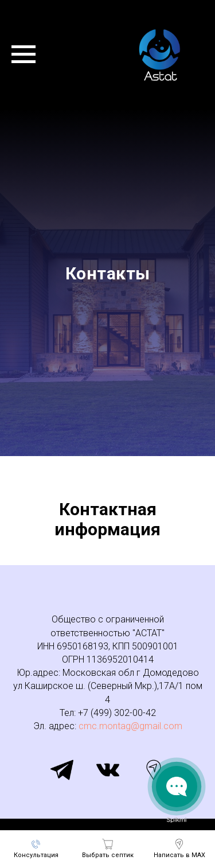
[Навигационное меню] (24, 55)
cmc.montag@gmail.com (130, 726)
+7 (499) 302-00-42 (117, 713)
